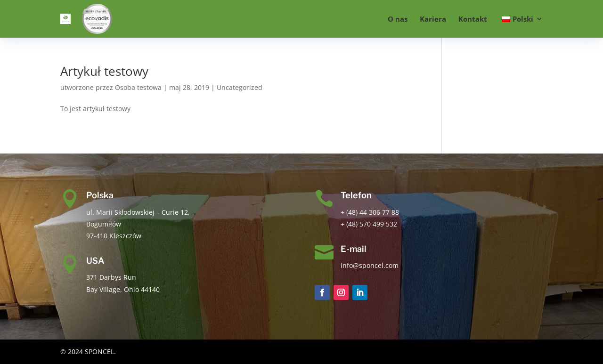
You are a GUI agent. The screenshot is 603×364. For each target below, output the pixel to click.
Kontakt (473, 20)
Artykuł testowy (104, 71)
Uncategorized (240, 87)
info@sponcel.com (370, 265)
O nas (398, 20)
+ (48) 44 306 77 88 (370, 212)
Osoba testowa (138, 87)
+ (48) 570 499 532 (369, 224)
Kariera (433, 20)
